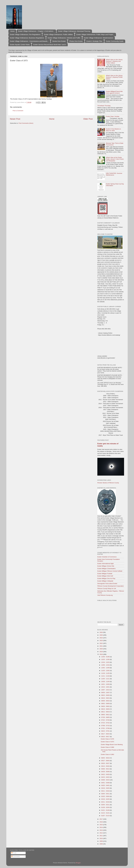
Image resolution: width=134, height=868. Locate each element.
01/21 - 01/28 (106, 810)
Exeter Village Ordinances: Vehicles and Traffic (64, 38)
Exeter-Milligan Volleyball (105, 581)
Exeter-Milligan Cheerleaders (106, 569)
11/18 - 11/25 (106, 673)
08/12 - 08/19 (106, 712)
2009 (101, 841)
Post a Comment (18, 111)
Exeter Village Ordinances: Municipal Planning (74, 31)
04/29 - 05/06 (106, 772)
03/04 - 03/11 (106, 794)
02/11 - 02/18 (106, 802)
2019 (101, 652)
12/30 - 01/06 (106, 657)
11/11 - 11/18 (106, 676)
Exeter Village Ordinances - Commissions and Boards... (29, 41)
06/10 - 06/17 (106, 737)
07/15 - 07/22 (106, 723)
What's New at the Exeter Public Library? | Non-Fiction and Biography (115, 159)
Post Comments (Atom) (26, 123)
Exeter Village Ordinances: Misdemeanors (99, 38)
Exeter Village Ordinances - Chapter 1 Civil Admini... (36, 31)
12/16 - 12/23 (106, 662)
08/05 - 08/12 (106, 715)
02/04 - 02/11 (106, 805)
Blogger (78, 863)
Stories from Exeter (59, 41)
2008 (101, 844)
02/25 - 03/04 (106, 796)
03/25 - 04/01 (106, 785)
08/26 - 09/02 (106, 706)
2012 (101, 833)
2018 (101, 654)
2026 (101, 632)
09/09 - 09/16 (106, 701)
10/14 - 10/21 (106, 687)
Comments (15, 856)
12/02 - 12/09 (106, 668)
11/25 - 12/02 (106, 671)
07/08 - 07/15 (106, 726)
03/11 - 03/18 (106, 791)
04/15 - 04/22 (106, 777)
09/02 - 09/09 (106, 703)
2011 (101, 836)
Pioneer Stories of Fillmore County (108, 483)
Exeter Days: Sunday (113, 116)
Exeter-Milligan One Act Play (106, 578)
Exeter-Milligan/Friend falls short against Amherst (114, 92)
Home (12, 31)
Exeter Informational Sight (105, 564)
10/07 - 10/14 (106, 690)
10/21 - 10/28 (106, 684)
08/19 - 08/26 (106, 709)
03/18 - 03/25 (106, 788)
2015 (101, 825)
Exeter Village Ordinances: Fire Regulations (25, 34)
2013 (101, 830)
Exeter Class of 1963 (107, 754)
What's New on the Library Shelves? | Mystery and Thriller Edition (114, 61)
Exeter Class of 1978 (107, 739)
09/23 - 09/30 (106, 695)
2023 (101, 641)
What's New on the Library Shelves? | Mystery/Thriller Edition (114, 77)
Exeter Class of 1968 (107, 747)
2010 (101, 838)
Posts (14, 853)
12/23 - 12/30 (106, 659)
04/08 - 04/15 (106, 780)
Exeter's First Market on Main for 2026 (113, 130)
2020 (101, 649)
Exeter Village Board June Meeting (112, 745)
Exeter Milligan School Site (106, 566)
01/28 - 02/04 (106, 807)
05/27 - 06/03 (106, 761)
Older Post (88, 119)
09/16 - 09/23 (106, 698)
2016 (101, 822)
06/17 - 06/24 (106, 734)
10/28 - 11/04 (106, 682)
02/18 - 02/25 (106, 799)
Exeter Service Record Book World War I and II (50, 45)
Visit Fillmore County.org (105, 595)
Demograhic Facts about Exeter (107, 583)
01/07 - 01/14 (106, 816)
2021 (101, 646)
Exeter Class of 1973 (107, 742)
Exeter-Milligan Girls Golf (105, 576)
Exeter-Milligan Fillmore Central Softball (110, 571)
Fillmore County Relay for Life (107, 589)
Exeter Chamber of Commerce (107, 557)
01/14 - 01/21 (106, 813)
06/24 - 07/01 (106, 731)
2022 (101, 643)
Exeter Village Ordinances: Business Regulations (27, 38)
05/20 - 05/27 (106, 763)
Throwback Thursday (104, 106)
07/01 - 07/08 (106, 728)
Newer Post (15, 119)
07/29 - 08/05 (106, 717)
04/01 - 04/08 (106, 783)
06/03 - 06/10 (106, 758)
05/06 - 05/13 (106, 769)
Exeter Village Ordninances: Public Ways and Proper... (95, 34)
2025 (101, 635)
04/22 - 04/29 (106, 774)
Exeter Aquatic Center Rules (20, 45)
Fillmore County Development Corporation (111, 586)
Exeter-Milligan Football (105, 574)
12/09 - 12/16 (106, 665)
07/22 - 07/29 (106, 720)
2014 (101, 827)
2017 (101, 819)
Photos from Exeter (76, 41)
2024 (101, 638)
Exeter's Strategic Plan (94, 41)
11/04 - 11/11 (106, 679)
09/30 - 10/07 (106, 693)
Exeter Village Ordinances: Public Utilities (58, 34)
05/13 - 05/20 (106, 766)
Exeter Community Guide (115, 41)
